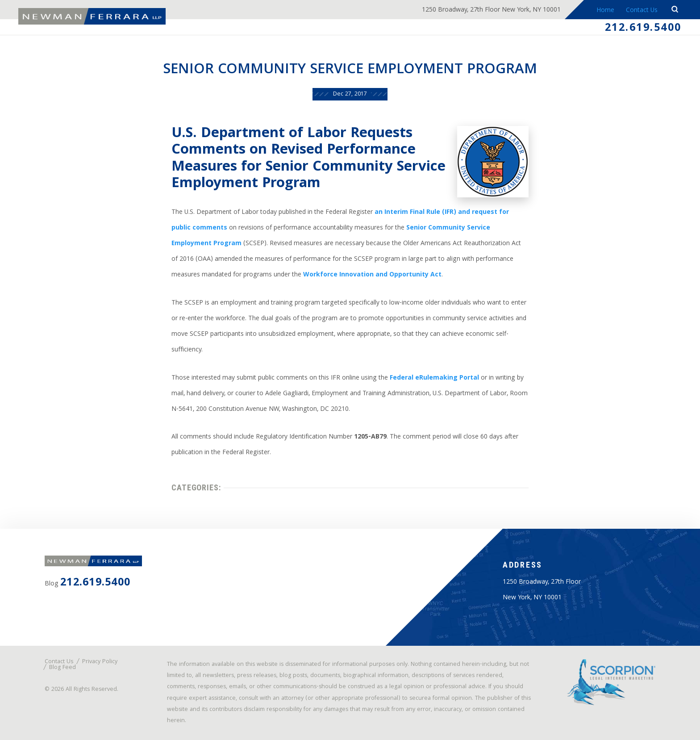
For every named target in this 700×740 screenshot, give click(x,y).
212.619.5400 (643, 29)
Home (605, 11)
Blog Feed (62, 668)
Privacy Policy (100, 662)
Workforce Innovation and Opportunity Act (372, 275)
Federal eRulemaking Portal (434, 378)
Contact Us (642, 11)
